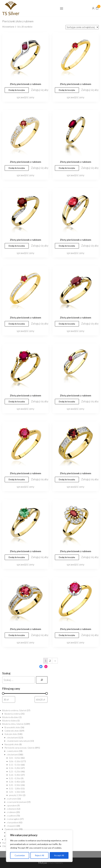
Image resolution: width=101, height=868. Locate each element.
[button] (62, 8)
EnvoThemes (55, 863)
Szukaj (6, 673)
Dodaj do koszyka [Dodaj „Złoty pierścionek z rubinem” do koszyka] (17, 90)
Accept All (59, 855)
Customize (20, 855)
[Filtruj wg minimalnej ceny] (9, 699)
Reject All (39, 855)
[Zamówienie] (82, 27)
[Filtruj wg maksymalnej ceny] (41, 699)
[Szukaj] (42, 680)
